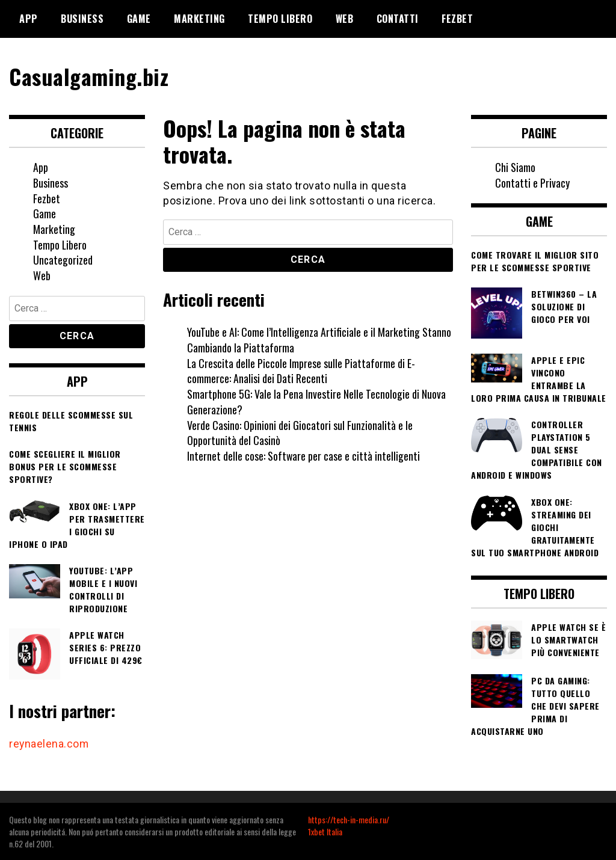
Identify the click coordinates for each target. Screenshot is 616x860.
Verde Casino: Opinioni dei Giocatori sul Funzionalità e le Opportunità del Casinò (300, 432)
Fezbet (457, 19)
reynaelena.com (49, 743)
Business (82, 19)
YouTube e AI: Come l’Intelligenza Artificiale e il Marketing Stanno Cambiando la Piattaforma (319, 340)
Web (345, 19)
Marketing (199, 19)
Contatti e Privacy (532, 182)
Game (139, 19)
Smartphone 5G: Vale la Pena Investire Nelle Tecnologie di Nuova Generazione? (316, 402)
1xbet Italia (325, 831)
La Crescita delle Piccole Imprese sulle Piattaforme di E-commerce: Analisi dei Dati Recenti (301, 370)
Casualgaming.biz (89, 76)
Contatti (398, 19)
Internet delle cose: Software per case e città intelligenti (304, 455)
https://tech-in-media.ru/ (349, 819)
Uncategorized (63, 260)
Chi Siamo (515, 167)
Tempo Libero (280, 19)
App (29, 19)
